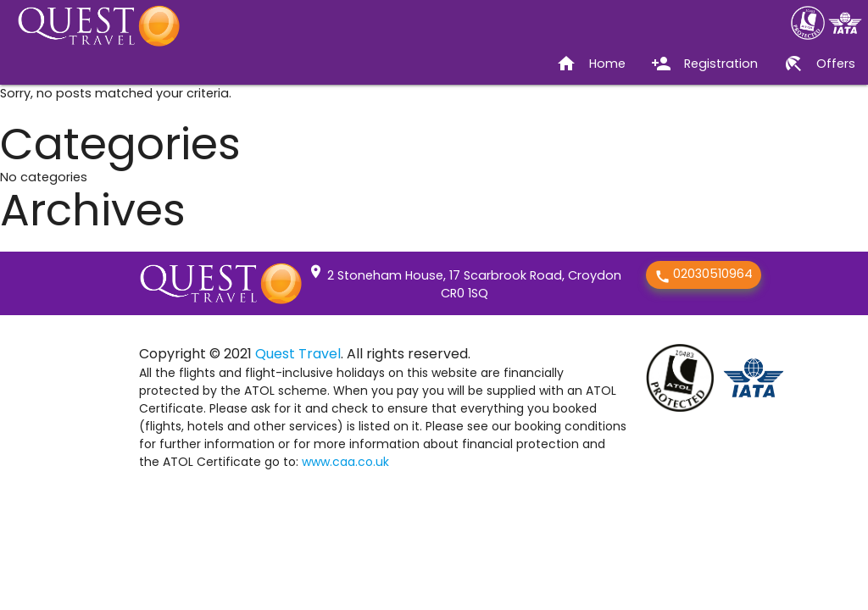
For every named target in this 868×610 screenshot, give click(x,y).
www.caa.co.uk (345, 462)
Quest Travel (298, 354)
